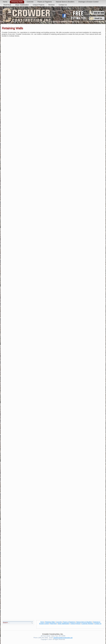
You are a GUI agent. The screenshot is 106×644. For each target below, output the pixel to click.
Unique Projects (39, 5)
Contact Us (63, 5)
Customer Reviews (87, 624)
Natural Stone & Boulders (65, 2)
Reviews (51, 5)
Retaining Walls (17, 2)
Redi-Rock (7, 5)
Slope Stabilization (22, 5)
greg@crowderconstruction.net (63, 638)
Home (5, 2)
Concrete (30, 2)
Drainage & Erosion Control (88, 2)
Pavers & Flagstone (45, 2)
